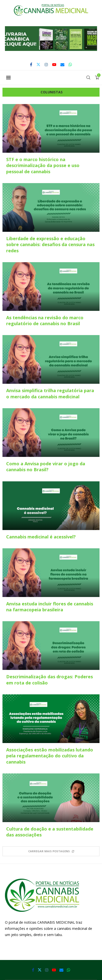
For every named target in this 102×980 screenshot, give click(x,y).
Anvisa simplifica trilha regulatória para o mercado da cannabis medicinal (50, 393)
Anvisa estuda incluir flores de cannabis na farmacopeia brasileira (50, 607)
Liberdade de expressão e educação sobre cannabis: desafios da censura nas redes (50, 245)
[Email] (62, 64)
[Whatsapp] (70, 64)
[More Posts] (51, 851)
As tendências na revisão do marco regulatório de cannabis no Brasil (45, 320)
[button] (51, 39)
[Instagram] (46, 64)
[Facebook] (31, 64)
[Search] (88, 78)
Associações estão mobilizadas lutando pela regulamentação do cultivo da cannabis (50, 756)
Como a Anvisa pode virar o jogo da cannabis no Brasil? (46, 467)
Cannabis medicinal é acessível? (41, 537)
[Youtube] (54, 64)
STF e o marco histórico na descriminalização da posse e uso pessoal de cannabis (43, 165)
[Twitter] (38, 64)
